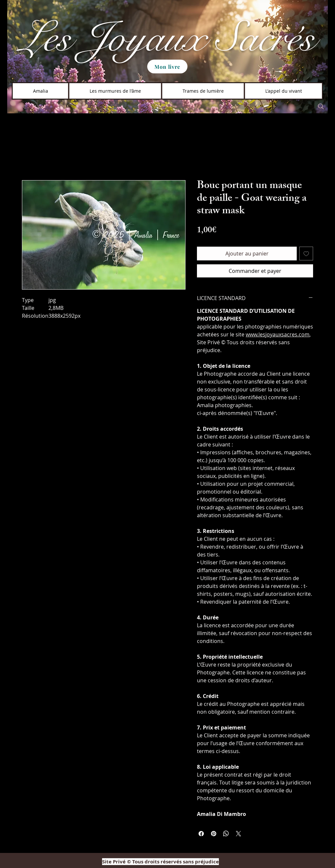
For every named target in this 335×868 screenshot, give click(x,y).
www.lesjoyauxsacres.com (278, 334)
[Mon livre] (167, 66)
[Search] (321, 106)
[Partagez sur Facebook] (201, 834)
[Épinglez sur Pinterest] (214, 834)
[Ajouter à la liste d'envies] (306, 254)
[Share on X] (238, 834)
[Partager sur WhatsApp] (226, 834)
